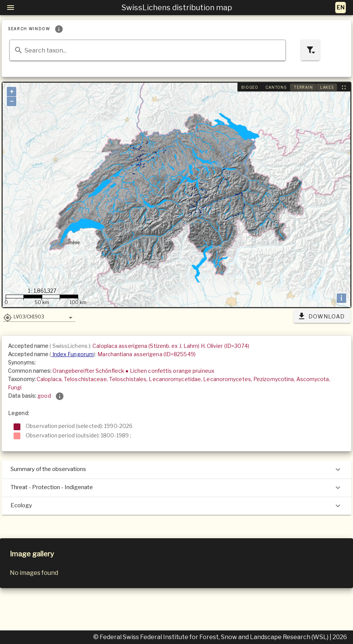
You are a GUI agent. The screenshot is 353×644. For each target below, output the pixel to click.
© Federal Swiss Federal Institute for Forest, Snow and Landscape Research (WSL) (211, 637)
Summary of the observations (176, 469)
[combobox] (148, 50)
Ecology (176, 506)
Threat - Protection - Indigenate (176, 488)
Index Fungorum (73, 354)
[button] (39, 317)
